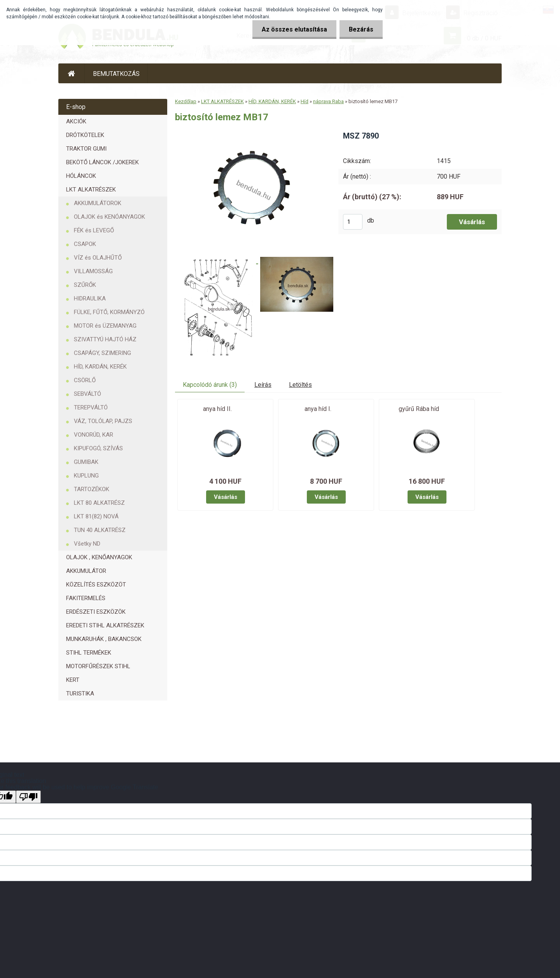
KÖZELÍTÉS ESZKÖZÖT (96, 585)
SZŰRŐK (85, 285)
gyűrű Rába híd (419, 409)
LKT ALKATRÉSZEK (91, 190)
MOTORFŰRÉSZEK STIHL (98, 666)
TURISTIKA (80, 694)
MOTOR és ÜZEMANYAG (105, 326)
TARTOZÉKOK (92, 489)
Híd (304, 101)
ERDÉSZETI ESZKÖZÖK (96, 612)
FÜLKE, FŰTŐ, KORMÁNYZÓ (109, 312)
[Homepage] (72, 73)
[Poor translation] (28, 797)
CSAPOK (85, 244)
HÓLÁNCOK (81, 176)
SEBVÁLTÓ (87, 394)
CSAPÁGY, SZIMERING (102, 353)
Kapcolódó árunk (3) (210, 385)
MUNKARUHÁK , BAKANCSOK (104, 639)
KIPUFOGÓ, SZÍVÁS (98, 448)
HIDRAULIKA (90, 298)
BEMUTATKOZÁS (116, 74)
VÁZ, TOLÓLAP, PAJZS (103, 421)
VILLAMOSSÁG (93, 271)
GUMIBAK (86, 462)
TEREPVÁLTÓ (91, 407)
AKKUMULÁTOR (86, 571)
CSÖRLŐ (85, 380)
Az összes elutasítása (293, 29)
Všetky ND (87, 544)
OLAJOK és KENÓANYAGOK (109, 217)
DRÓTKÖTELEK (85, 135)
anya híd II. (217, 409)
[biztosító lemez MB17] (250, 133)
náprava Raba (328, 101)
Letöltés (300, 385)
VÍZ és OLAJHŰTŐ (98, 258)
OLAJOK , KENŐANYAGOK (99, 557)
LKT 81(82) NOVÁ (96, 516)
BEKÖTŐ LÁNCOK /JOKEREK (102, 162)
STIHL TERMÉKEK (89, 653)
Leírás (263, 385)
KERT (73, 680)
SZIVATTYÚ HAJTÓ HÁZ (105, 339)
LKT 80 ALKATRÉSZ (99, 503)
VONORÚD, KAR (94, 435)
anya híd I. (318, 409)
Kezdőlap (186, 101)
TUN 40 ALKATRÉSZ (100, 530)
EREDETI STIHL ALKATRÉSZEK (105, 625)
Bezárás (361, 29)
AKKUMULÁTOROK (98, 203)
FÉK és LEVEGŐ (94, 230)
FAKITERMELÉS (86, 598)
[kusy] (353, 222)
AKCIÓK (76, 121)
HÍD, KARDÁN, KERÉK (100, 367)
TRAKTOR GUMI (86, 149)
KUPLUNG (86, 476)
